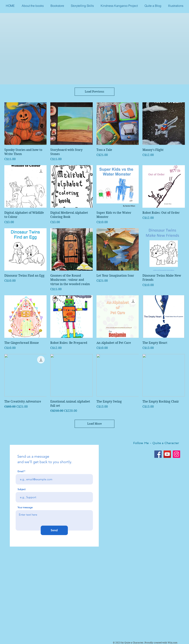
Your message (25, 507)
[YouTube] (167, 454)
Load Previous (94, 92)
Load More (94, 424)
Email (21, 471)
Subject (21, 489)
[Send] (54, 530)
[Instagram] (176, 454)
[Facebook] (158, 454)
